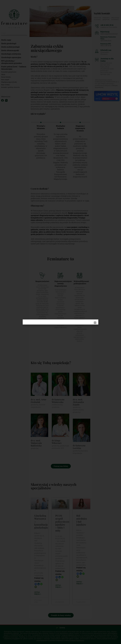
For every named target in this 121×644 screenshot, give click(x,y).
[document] (60, 322)
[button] (95, 323)
